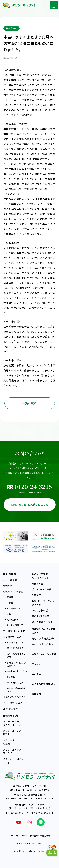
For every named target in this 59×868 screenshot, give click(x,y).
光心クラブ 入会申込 (43, 644)
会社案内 (37, 674)
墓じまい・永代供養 (42, 589)
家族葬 (10, 597)
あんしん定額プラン (16, 625)
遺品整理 (11, 677)
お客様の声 (11, 28)
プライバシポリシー (18, 836)
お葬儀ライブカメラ (16, 643)
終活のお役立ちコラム (43, 622)
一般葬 (10, 603)
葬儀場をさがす (11, 716)
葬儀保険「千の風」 (41, 616)
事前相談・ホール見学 (14, 631)
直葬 (9, 614)
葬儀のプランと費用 (13, 592)
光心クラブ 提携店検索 (44, 638)
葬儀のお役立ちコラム (14, 697)
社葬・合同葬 (13, 620)
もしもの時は (10, 580)
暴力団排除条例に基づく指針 (29, 843)
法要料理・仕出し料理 (17, 671)
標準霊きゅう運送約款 (40, 836)
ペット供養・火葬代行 (14, 703)
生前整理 (37, 595)
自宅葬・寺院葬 (14, 609)
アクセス (36, 664)
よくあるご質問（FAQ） (44, 684)
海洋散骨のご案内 (15, 683)
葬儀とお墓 (38, 584)
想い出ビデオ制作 (15, 648)
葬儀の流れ (9, 586)
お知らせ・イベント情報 (44, 654)
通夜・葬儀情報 (10, 709)
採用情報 (37, 694)
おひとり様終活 (40, 610)
